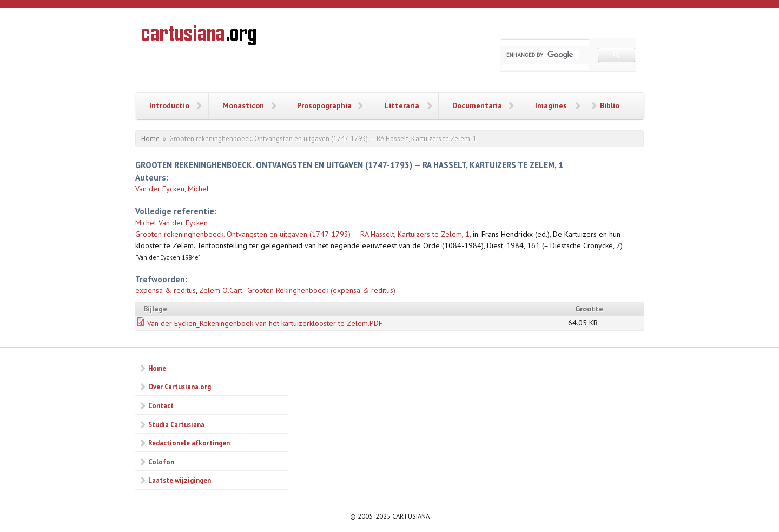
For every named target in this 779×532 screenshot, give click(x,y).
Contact (161, 405)
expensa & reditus (166, 290)
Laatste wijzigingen (180, 480)
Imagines (551, 105)
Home (150, 139)
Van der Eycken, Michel (172, 189)
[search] (543, 55)
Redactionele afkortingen (189, 443)
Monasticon (243, 105)
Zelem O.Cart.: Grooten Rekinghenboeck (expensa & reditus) (297, 290)
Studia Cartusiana (176, 424)
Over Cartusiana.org (180, 387)
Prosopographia (324, 105)
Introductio (169, 105)
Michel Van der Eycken (171, 223)
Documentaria (477, 105)
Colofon (161, 462)
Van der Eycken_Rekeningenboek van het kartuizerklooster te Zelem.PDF (265, 323)
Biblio (610, 105)
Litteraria (402, 105)
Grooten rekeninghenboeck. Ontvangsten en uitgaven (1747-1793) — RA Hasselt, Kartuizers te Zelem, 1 (302, 234)
